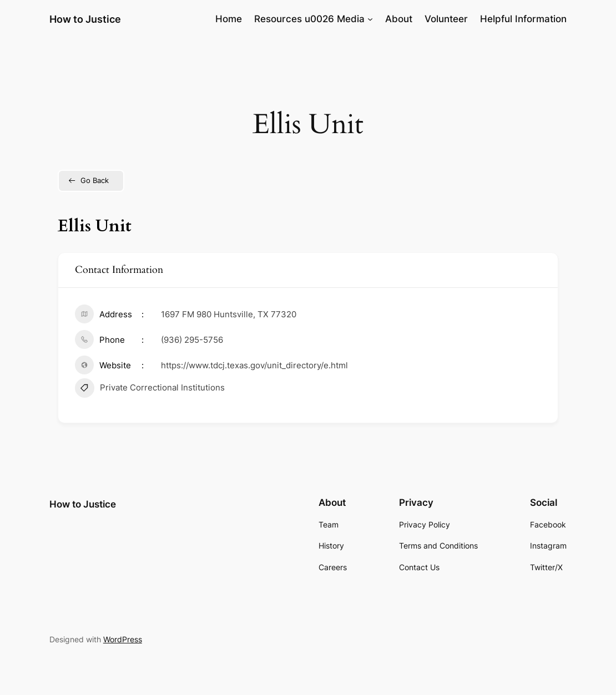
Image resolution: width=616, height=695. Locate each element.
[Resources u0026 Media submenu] (370, 19)
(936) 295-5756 (192, 340)
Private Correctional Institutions (150, 389)
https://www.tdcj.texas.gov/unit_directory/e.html (254, 365)
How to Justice (85, 19)
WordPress (123, 639)
